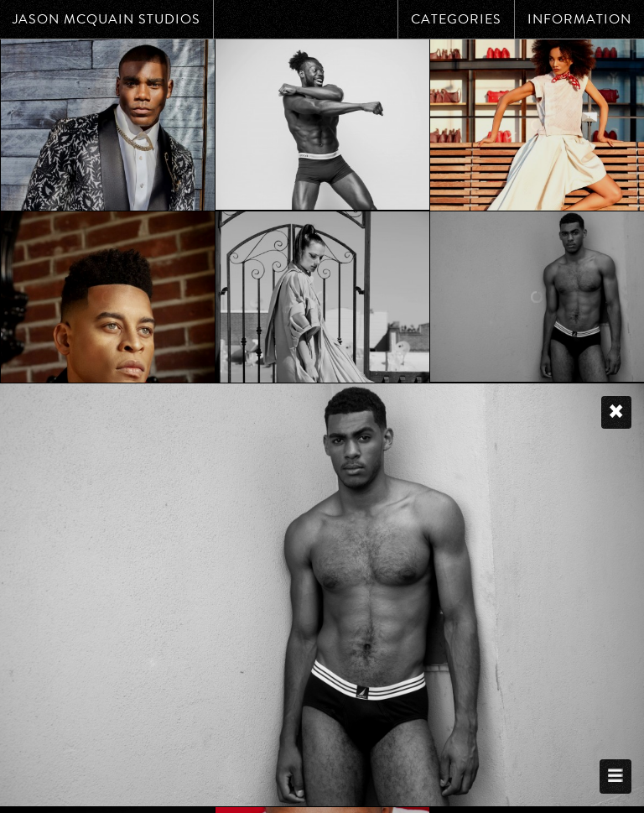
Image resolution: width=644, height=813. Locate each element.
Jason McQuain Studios (106, 19)
